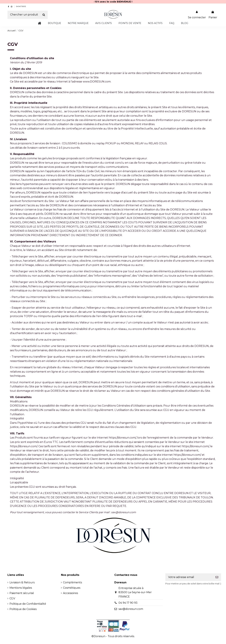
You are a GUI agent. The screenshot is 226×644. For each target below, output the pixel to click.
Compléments (72, 582)
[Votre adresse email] (189, 577)
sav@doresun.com (131, 609)
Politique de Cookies (23, 609)
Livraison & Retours (22, 582)
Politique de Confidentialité (28, 604)
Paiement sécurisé (22, 593)
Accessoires (70, 593)
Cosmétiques (72, 588)
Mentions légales (21, 588)
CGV (12, 598)
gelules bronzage (54, 158)
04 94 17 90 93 (21, 6)
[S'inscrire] (217, 577)
